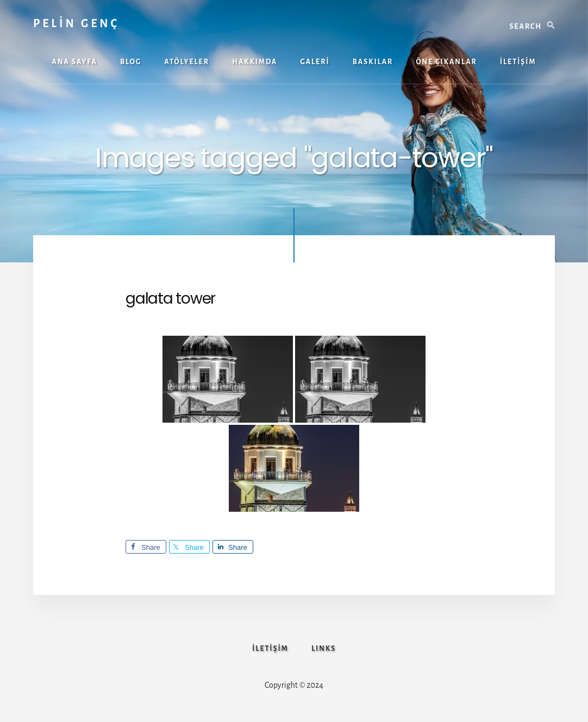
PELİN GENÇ (76, 23)
